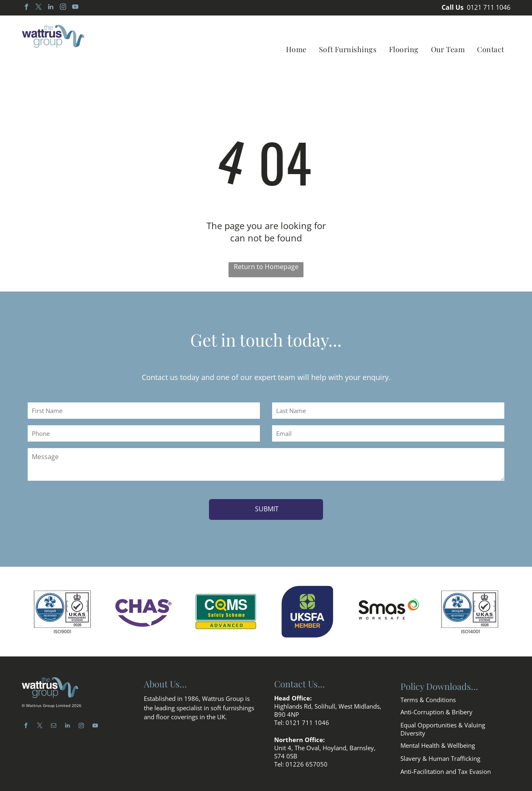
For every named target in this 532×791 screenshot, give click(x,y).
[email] (53, 718)
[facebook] (26, 8)
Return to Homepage (266, 267)
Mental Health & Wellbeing (438, 736)
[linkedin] (51, 8)
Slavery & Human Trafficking (440, 749)
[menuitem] (296, 49)
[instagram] (63, 8)
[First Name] (144, 411)
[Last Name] (388, 411)
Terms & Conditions (428, 691)
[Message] (266, 464)
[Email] (388, 433)
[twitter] (38, 8)
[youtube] (75, 8)
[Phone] (144, 433)
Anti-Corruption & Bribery (436, 703)
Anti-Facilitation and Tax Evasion (446, 762)
